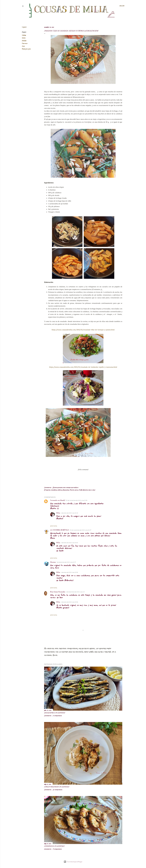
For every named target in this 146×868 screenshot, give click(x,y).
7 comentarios (57, 849)
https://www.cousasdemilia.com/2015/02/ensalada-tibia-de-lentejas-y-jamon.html (83, 330)
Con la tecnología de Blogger (73, 862)
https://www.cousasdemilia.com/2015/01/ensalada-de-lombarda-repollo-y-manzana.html (83, 367)
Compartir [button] (24, 27)
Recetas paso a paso (26, 49)
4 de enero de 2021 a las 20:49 (69, 513)
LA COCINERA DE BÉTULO (60, 530)
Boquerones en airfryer (55, 713)
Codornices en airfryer (54, 846)
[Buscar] (122, 6)
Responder (54, 526)
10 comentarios (57, 790)
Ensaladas (24, 41)
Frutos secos (25, 44)
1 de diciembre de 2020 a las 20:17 (66, 562)
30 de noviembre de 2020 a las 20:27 (80, 530)
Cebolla (24, 38)
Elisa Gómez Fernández (58, 592)
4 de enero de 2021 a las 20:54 (69, 543)
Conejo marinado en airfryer (57, 787)
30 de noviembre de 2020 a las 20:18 (77, 500)
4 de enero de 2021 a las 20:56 (69, 602)
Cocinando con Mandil (58, 500)
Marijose (53, 562)
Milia (58, 513)
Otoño (23, 46)
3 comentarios (57, 716)
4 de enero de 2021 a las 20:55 (69, 572)
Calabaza (24, 35)
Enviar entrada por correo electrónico (65, 488)
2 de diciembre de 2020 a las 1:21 (75, 592)
